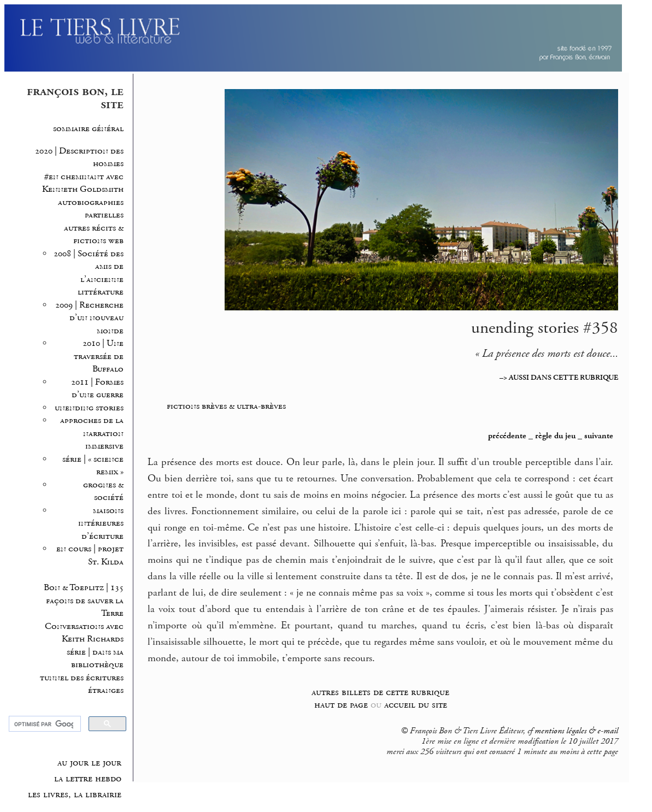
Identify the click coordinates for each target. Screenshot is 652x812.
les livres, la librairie (75, 795)
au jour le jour (89, 763)
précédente (507, 436)
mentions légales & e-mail (576, 731)
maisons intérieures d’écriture (101, 523)
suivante (599, 436)
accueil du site (416, 705)
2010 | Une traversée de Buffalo (99, 356)
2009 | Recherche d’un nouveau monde (89, 318)
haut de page (341, 705)
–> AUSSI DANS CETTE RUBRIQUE (559, 378)
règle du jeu (555, 436)
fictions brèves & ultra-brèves (226, 406)
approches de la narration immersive (92, 433)
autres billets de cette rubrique (380, 692)
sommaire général (88, 129)
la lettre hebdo (88, 779)
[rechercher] (44, 724)
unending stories (89, 408)
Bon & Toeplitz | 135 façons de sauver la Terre (84, 601)
